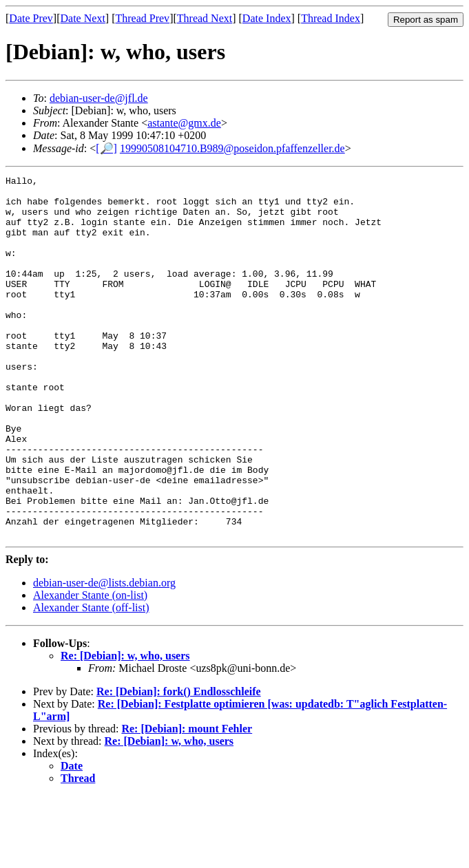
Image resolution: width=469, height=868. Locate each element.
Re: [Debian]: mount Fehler (187, 801)
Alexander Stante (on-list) (90, 667)
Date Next (83, 18)
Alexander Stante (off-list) (91, 680)
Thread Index (331, 18)
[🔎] (106, 148)
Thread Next (205, 18)
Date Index (267, 18)
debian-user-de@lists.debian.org (104, 655)
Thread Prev (142, 18)
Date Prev (31, 18)
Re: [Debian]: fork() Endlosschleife (179, 764)
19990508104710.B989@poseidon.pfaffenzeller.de (232, 148)
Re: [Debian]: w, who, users (125, 728)
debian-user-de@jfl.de (99, 98)
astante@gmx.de (184, 123)
